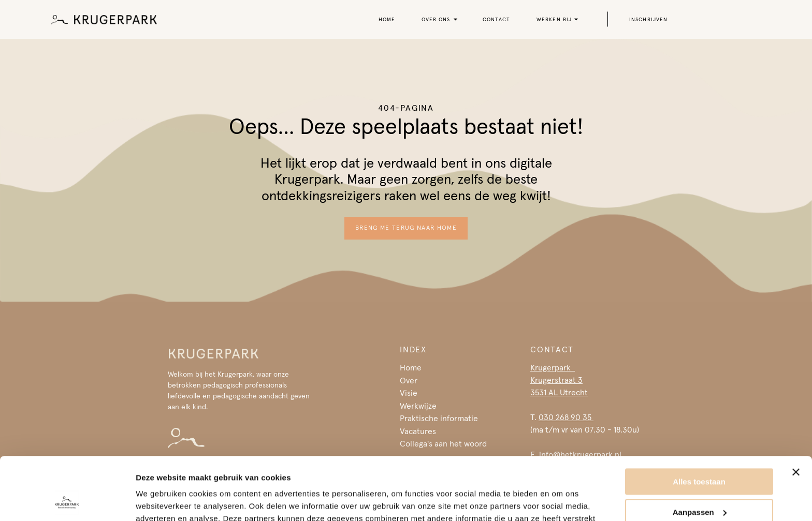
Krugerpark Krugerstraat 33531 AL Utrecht (559, 380)
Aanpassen (700, 453)
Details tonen (160, 501)
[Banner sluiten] (796, 413)
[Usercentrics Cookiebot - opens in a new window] (67, 501)
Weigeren (699, 483)
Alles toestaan (699, 423)
